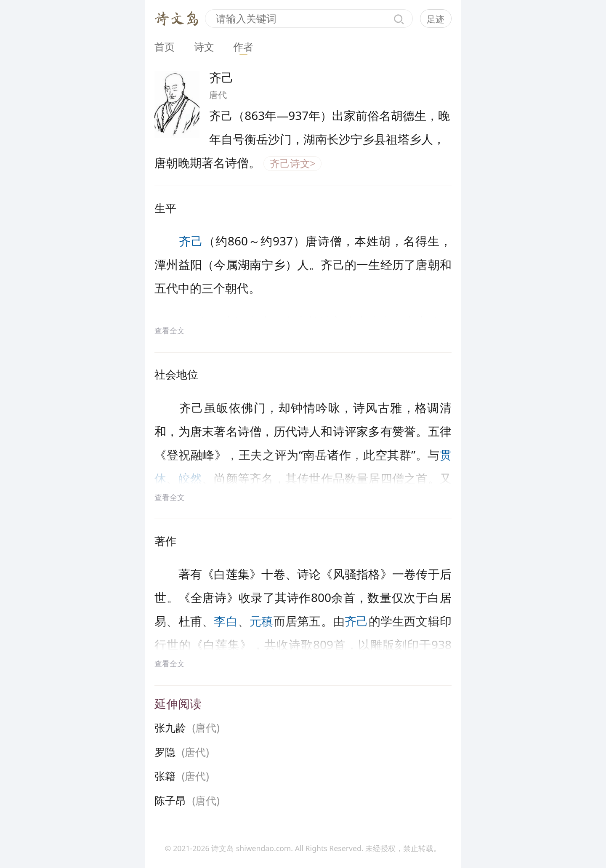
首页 (165, 47)
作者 (243, 47)
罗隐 (165, 752)
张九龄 (170, 727)
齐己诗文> (293, 163)
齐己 (191, 241)
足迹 (436, 19)
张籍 (165, 776)
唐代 (218, 95)
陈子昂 (170, 800)
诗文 (204, 47)
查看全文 (170, 330)
